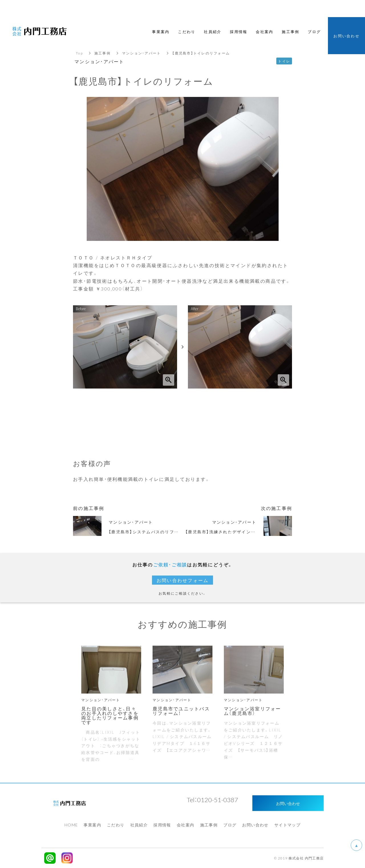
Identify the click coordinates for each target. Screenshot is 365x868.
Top (79, 53)
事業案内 (92, 825)
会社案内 (186, 825)
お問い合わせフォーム (183, 580)
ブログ (230, 825)
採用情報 (162, 825)
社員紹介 (139, 825)
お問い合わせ (255, 825)
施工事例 (103, 53)
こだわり (116, 825)
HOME (71, 825)
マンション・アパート (142, 53)
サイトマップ (287, 825)
